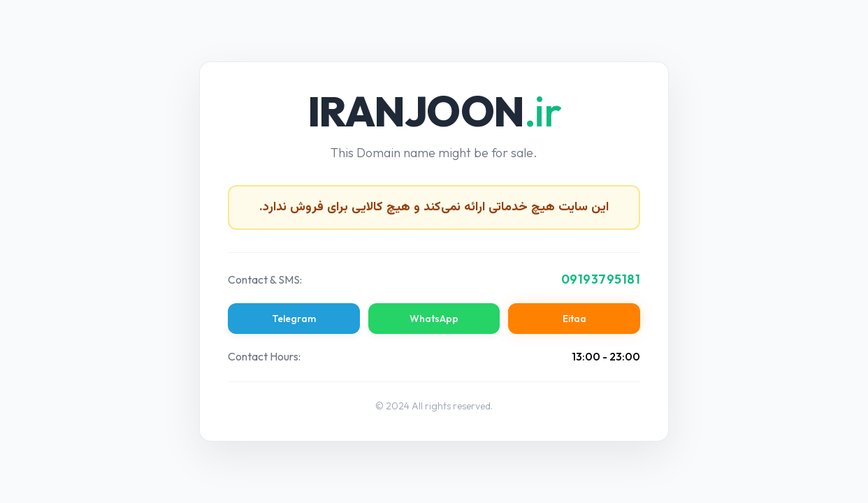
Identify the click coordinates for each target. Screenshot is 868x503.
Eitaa (574, 319)
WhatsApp (434, 319)
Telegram (294, 319)
